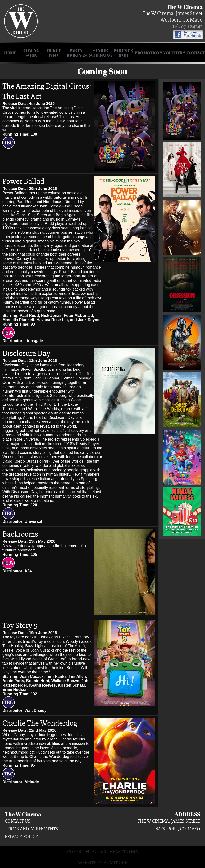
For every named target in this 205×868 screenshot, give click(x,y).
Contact (196, 53)
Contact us (18, 821)
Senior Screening (101, 53)
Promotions (148, 53)
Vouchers (174, 53)
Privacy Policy (22, 837)
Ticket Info (53, 53)
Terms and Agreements (31, 829)
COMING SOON (31, 53)
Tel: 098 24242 (187, 27)
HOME (10, 53)
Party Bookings (76, 53)
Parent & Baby (124, 53)
